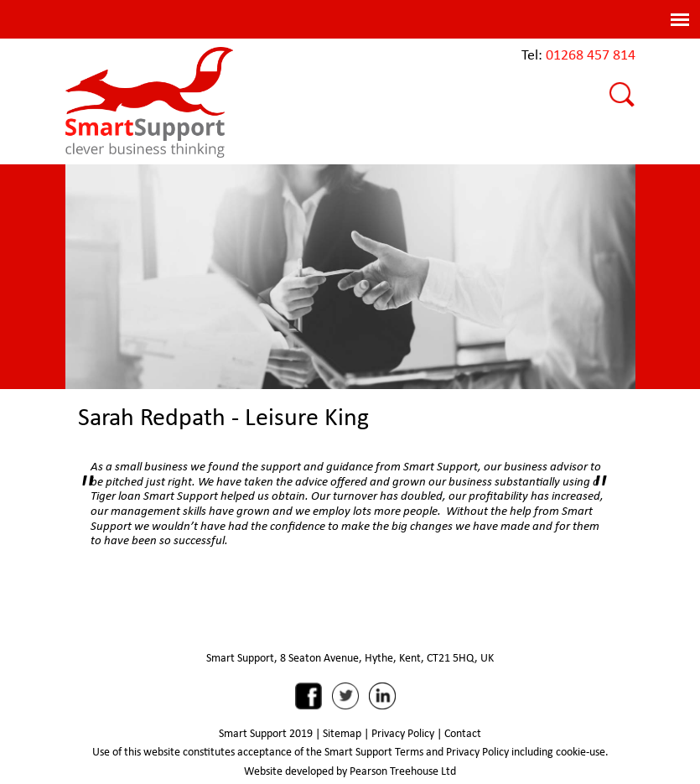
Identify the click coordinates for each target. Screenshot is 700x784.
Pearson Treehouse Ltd (403, 771)
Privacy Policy (403, 733)
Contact (463, 733)
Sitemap (342, 733)
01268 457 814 (591, 54)
